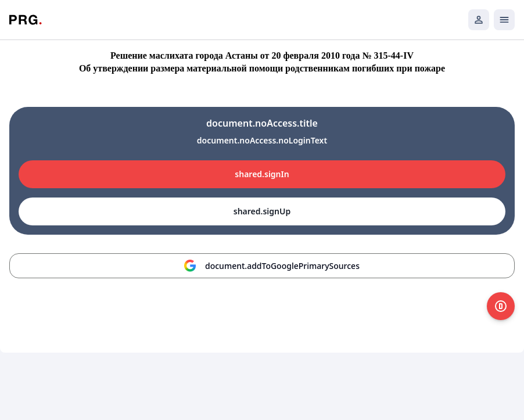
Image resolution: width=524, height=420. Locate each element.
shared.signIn (262, 174)
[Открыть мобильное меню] (504, 20)
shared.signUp (262, 211)
